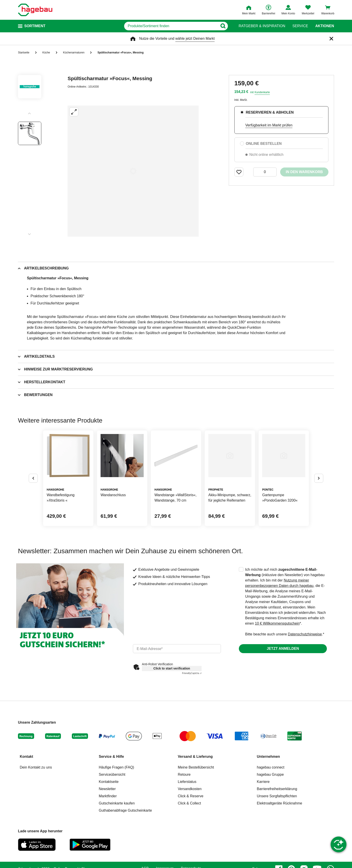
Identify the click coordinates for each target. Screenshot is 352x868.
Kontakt (26, 757)
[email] (177, 649)
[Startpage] (35, 10)
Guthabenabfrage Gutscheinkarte (125, 810)
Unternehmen (268, 757)
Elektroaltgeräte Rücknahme (279, 803)
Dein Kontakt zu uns (36, 767)
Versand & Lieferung (195, 757)
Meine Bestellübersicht (196, 767)
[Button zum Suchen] (223, 26)
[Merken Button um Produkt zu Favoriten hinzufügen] (239, 172)
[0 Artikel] (265, 172)
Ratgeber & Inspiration (262, 26)
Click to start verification (172, 668)
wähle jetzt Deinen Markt (195, 39)
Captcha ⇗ (192, 673)
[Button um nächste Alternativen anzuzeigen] (319, 478)
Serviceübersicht (112, 774)
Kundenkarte (262, 92)
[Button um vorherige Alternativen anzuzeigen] (33, 478)
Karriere (263, 782)
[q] (171, 26)
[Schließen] (331, 39)
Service (300, 26)
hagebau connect (271, 767)
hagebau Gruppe (270, 774)
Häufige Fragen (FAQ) (116, 767)
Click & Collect (189, 803)
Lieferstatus (187, 782)
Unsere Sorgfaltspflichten (277, 796)
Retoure (184, 774)
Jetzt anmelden (283, 649)
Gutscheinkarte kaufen (117, 803)
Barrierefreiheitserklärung (277, 789)
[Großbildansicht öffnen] (133, 171)
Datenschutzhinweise (305, 634)
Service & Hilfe (111, 757)
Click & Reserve (191, 796)
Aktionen (325, 26)
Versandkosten (190, 789)
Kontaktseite (109, 782)
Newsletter (107, 789)
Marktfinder (108, 796)
